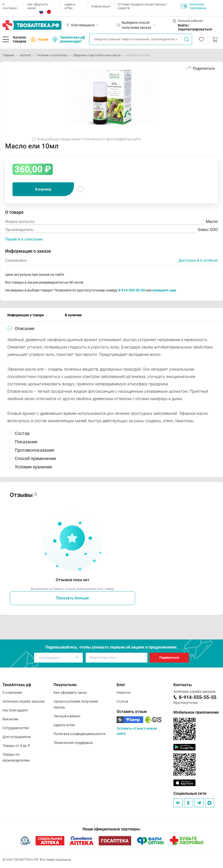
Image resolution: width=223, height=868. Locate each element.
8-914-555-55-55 (132, 290)
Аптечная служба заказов (23, 701)
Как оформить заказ (38, 6)
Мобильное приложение (196, 712)
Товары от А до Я (16, 746)
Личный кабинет (67, 716)
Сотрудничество (16, 728)
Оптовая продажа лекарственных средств (142, 6)
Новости (124, 693)
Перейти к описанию (24, 239)
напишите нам (164, 290)
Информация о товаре (26, 315)
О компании (10, 6)
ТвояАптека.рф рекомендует (69, 39)
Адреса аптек (70, 6)
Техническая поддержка (73, 743)
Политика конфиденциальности (79, 734)
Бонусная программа (194, 6)
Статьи (122, 701)
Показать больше (72, 598)
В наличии (73, 315)
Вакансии (10, 719)
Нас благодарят (15, 710)
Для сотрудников (17, 737)
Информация (101, 6)
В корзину (43, 189)
